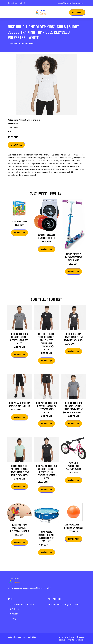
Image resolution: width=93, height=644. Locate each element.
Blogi (14, 618)
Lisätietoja (16, 145)
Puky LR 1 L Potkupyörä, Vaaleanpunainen (73, 466)
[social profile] (25, 3)
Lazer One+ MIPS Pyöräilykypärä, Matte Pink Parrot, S (20, 528)
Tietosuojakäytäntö (66, 640)
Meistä (15, 614)
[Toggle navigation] (11, 12)
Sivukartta (80, 640)
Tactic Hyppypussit (20, 221)
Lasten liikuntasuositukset (23, 604)
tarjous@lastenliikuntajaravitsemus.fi (71, 3)
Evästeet (81, 637)
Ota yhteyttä (70, 637)
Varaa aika (77, 12)
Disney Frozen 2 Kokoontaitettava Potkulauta (74, 257)
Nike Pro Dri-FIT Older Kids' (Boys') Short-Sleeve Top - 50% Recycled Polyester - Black (47, 472)
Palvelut (15, 609)
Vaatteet (14, 43)
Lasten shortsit (28, 43)
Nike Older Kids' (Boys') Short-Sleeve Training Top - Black (74, 337)
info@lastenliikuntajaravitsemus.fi (65, 604)
